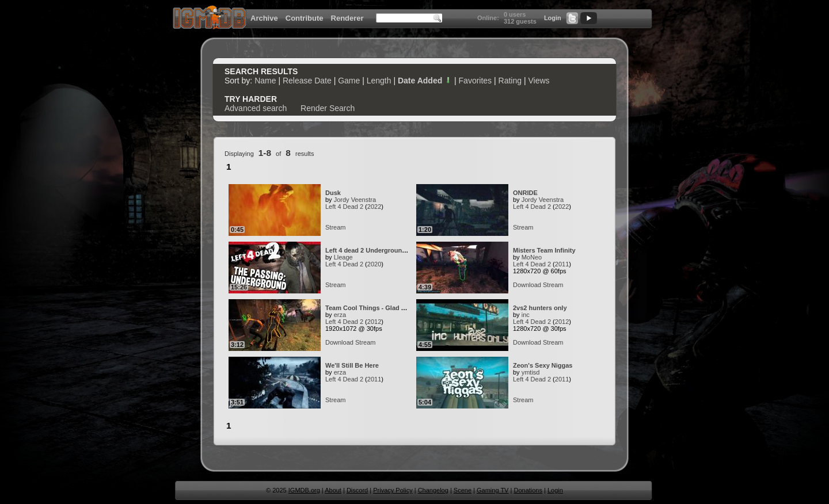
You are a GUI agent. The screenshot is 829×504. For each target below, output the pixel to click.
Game (349, 81)
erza (340, 315)
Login (553, 18)
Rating (510, 81)
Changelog (433, 490)
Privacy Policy (393, 490)
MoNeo (532, 257)
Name (265, 81)
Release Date (307, 81)
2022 (374, 207)
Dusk (333, 193)
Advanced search (256, 108)
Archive (264, 18)
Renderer (347, 18)
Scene (463, 490)
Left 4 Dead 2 (344, 207)
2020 (374, 264)
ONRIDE (525, 193)
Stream (335, 227)
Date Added (425, 81)
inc (526, 315)
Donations (528, 490)
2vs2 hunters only (540, 308)
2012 (374, 322)
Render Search (328, 108)
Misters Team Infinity (544, 250)
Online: (488, 18)
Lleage (343, 257)
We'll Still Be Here (352, 365)
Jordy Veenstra (355, 200)
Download (527, 285)
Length (379, 81)
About (333, 490)
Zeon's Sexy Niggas (543, 365)
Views (539, 81)
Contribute (305, 18)
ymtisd (531, 372)
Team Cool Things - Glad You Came (379, 308)
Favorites (476, 81)
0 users (515, 14)
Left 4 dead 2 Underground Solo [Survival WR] (395, 250)
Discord (357, 490)
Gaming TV (493, 490)
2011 (562, 264)
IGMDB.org (304, 490)
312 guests (520, 21)
